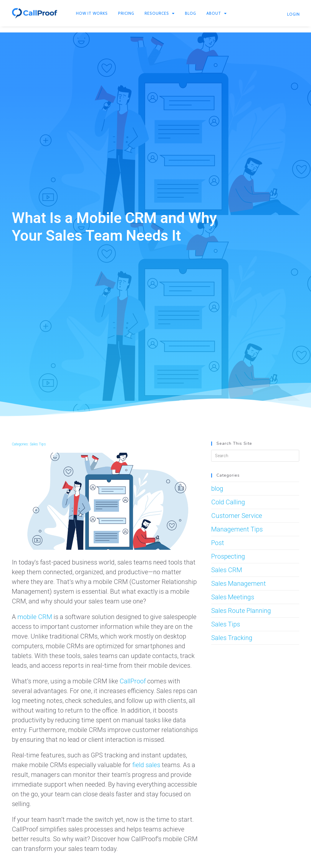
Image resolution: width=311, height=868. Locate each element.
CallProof (133, 681)
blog (217, 489)
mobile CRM (35, 617)
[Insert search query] (255, 456)
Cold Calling (228, 502)
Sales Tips (38, 444)
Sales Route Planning (241, 611)
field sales (146, 765)
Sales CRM (227, 570)
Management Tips (237, 529)
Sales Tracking (232, 638)
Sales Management (239, 584)
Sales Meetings (233, 597)
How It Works (92, 13)
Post (218, 543)
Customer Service (237, 516)
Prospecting (228, 556)
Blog (191, 13)
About (217, 13)
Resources (160, 13)
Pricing (126, 13)
